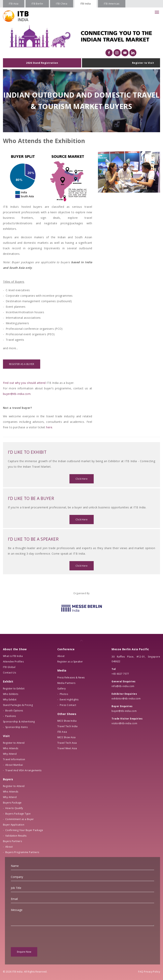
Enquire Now (24, 952)
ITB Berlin (37, 4)
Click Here (81, 480)
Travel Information (14, 759)
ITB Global (9, 667)
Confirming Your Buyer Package (24, 830)
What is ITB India (13, 656)
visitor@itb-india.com (124, 723)
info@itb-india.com (123, 686)
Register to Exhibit (14, 689)
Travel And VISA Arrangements (23, 770)
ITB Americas (112, 4)
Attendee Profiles (13, 662)
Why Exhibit (10, 700)
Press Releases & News (71, 678)
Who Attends (11, 748)
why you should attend (30, 383)
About (9, 847)
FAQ (141, 972)
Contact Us (9, 673)
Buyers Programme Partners (22, 852)
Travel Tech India (68, 726)
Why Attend (10, 754)
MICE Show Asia (67, 737)
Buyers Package (12, 803)
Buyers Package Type (18, 814)
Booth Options (14, 711)
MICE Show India (67, 721)
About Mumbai (14, 765)
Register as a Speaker (70, 662)
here (49, 427)
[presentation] (41, 937)
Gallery (62, 689)
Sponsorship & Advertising (19, 722)
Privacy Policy (152, 972)
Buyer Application (14, 825)
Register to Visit (143, 63)
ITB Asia (14, 4)
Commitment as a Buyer (20, 819)
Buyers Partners (12, 841)
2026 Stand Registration (42, 63)
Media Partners (66, 683)
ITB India (86, 4)
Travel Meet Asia (67, 748)
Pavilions (11, 716)
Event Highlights (69, 700)
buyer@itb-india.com (17, 394)
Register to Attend (14, 743)
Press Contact (68, 705)
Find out (9, 383)
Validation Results (16, 836)
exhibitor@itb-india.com (126, 699)
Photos (64, 694)
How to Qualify (14, 808)
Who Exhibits (11, 694)
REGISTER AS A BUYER (22, 364)
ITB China (62, 4)
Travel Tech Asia (67, 743)
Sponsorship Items (16, 727)
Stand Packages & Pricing (18, 705)
